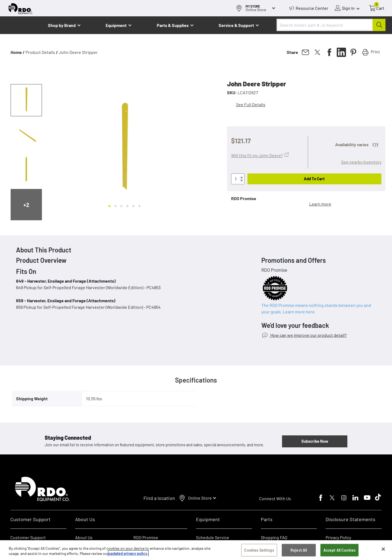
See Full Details (251, 104)
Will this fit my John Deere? (257, 155)
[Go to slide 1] (109, 206)
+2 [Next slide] (26, 205)
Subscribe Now (315, 441)
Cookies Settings (259, 550)
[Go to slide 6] (139, 206)
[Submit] (379, 25)
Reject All (299, 550)
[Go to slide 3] (121, 206)
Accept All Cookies (340, 550)
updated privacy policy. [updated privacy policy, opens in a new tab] (128, 554)
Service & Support (236, 25)
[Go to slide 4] (127, 206)
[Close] (383, 549)
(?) (375, 144)
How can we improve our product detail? (308, 335)
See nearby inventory (361, 162)
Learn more (320, 204)
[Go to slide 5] (133, 206)
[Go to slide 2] (115, 206)
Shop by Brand (62, 25)
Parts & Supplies (173, 25)
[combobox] (331, 25)
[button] (26, 100)
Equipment (116, 25)
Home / (18, 52)
